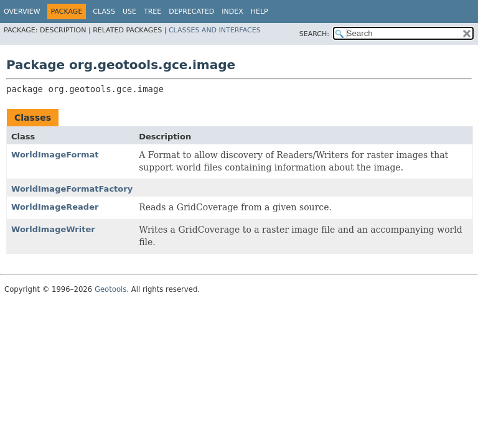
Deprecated (191, 12)
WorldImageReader (55, 207)
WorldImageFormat (55, 155)
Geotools (110, 289)
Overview (22, 12)
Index (232, 12)
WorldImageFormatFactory (72, 189)
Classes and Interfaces (215, 30)
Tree (152, 12)
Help (260, 12)
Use (129, 12)
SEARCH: (314, 34)
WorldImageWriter (53, 229)
